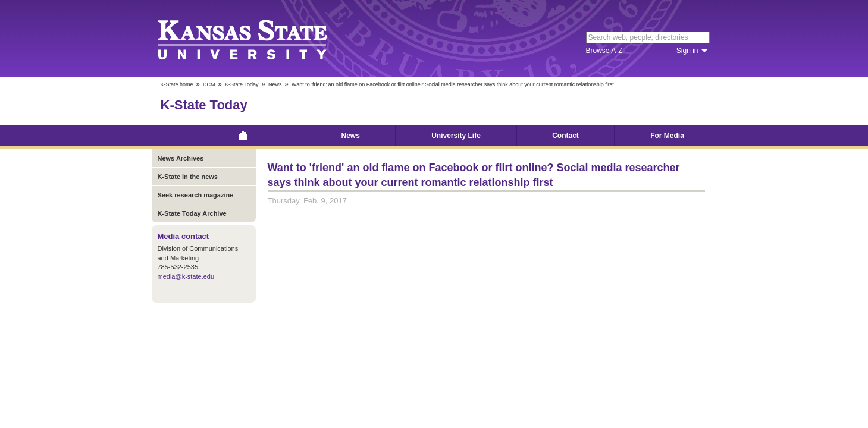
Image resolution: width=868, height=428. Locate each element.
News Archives (181, 158)
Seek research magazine (196, 195)
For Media (667, 136)
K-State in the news (188, 177)
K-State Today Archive (192, 213)
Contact (565, 136)
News (275, 84)
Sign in (687, 51)
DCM (209, 84)
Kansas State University (257, 39)
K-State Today (242, 84)
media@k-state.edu (186, 276)
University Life (456, 136)
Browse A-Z (604, 51)
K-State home (177, 84)
